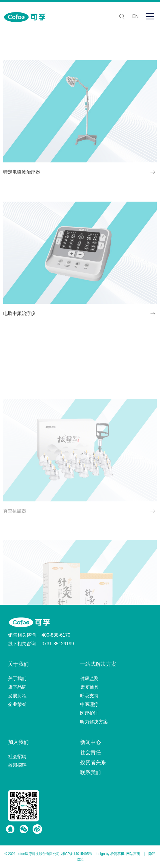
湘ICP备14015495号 (76, 854)
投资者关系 (93, 762)
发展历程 (17, 696)
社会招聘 (17, 756)
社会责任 (91, 752)
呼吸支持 (89, 696)
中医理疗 (89, 704)
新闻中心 (91, 742)
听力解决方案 (94, 722)
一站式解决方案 (98, 664)
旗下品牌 (17, 687)
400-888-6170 (56, 635)
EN (135, 16)
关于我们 (18, 664)
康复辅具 (89, 687)
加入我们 (18, 742)
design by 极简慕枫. (110, 854)
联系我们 (91, 773)
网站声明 (133, 854)
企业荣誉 (17, 704)
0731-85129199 (58, 644)
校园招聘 (17, 765)
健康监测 (89, 678)
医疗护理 (89, 713)
